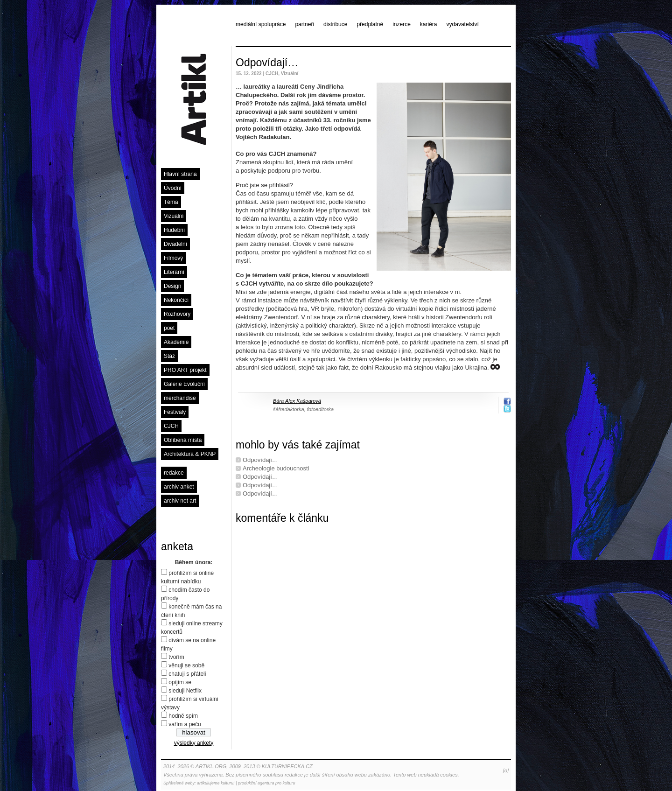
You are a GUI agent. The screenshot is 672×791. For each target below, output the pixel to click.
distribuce (335, 24)
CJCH (171, 426)
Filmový (173, 258)
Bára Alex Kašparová (297, 401)
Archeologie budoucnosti (276, 468)
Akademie (176, 342)
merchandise (180, 398)
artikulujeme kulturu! (216, 783)
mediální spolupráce (261, 24)
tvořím (176, 657)
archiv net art (180, 501)
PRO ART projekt (185, 370)
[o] (506, 770)
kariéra (429, 24)
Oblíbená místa (183, 440)
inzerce (402, 24)
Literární (174, 272)
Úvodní (173, 188)
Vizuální (174, 216)
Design (172, 286)
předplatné (370, 24)
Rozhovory (177, 314)
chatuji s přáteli (187, 674)
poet (169, 328)
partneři (304, 24)
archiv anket (179, 487)
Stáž (169, 356)
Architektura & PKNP (190, 454)
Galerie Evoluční (184, 384)
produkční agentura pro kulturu (267, 783)
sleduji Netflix (185, 691)
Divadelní (175, 244)
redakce (174, 473)
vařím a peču (185, 724)
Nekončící (176, 300)
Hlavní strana (180, 174)
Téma (171, 202)
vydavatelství (463, 24)
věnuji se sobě (186, 665)
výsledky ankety (194, 743)
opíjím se (180, 682)
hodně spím (183, 716)
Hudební (174, 230)
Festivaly (175, 412)
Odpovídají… (267, 63)
